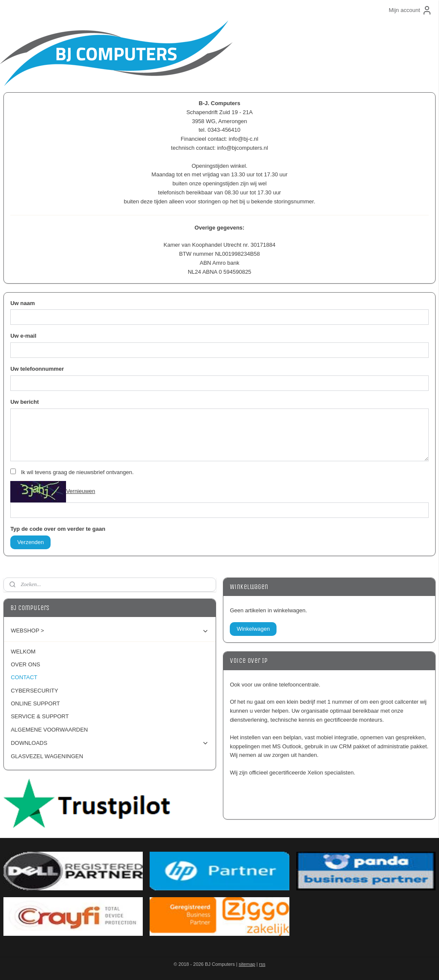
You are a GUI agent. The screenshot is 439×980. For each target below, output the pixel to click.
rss (262, 964)
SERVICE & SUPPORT (40, 716)
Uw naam (23, 303)
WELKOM (23, 652)
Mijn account (410, 10)
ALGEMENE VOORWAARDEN (49, 730)
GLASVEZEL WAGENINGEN (47, 756)
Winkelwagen (253, 629)
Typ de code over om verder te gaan (58, 529)
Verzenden (30, 542)
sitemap (247, 964)
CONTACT (24, 677)
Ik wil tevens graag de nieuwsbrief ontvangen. (77, 472)
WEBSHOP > (110, 631)
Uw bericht (24, 402)
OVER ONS (26, 664)
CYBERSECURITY (35, 691)
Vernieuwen (81, 491)
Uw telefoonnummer (37, 369)
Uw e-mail (23, 336)
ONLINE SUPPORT (35, 703)
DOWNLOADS (110, 743)
